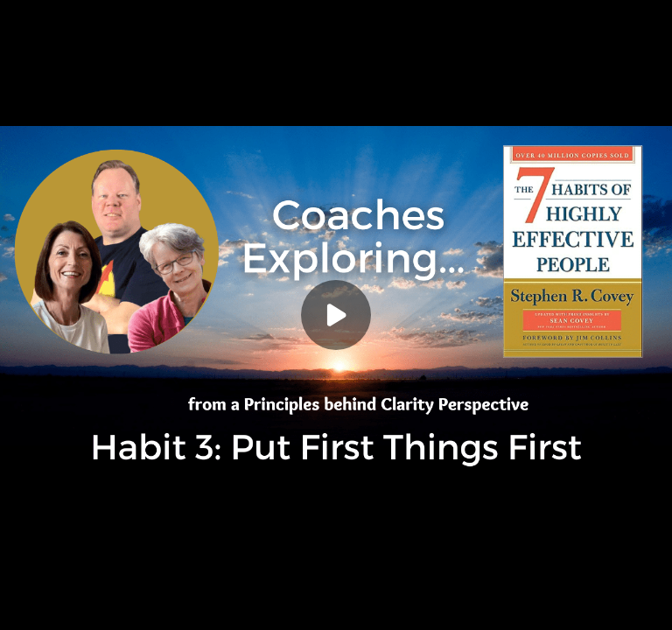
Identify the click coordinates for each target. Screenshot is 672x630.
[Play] (336, 315)
